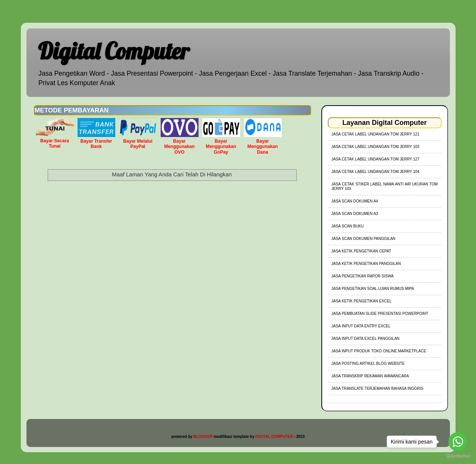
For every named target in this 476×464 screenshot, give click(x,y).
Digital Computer (114, 51)
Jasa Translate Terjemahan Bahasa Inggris (378, 388)
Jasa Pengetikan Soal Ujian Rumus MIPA (373, 289)
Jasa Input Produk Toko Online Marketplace (379, 351)
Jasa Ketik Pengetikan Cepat (361, 251)
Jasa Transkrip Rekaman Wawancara (370, 376)
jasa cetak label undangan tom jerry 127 (376, 159)
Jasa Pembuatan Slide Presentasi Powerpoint (380, 314)
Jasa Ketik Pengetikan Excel (362, 301)
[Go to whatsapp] (458, 442)
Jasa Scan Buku (348, 226)
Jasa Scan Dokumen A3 (355, 214)
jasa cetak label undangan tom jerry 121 (376, 134)
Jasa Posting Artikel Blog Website (368, 364)
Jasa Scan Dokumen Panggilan (364, 239)
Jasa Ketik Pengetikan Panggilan (366, 264)
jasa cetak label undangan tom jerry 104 (376, 172)
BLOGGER (203, 437)
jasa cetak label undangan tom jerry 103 (376, 147)
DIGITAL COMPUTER (274, 437)
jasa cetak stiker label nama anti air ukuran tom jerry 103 (385, 186)
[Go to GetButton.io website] (458, 456)
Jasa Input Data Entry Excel (361, 326)
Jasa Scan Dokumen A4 (355, 201)
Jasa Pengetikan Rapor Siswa (363, 276)
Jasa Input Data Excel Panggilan (366, 339)
